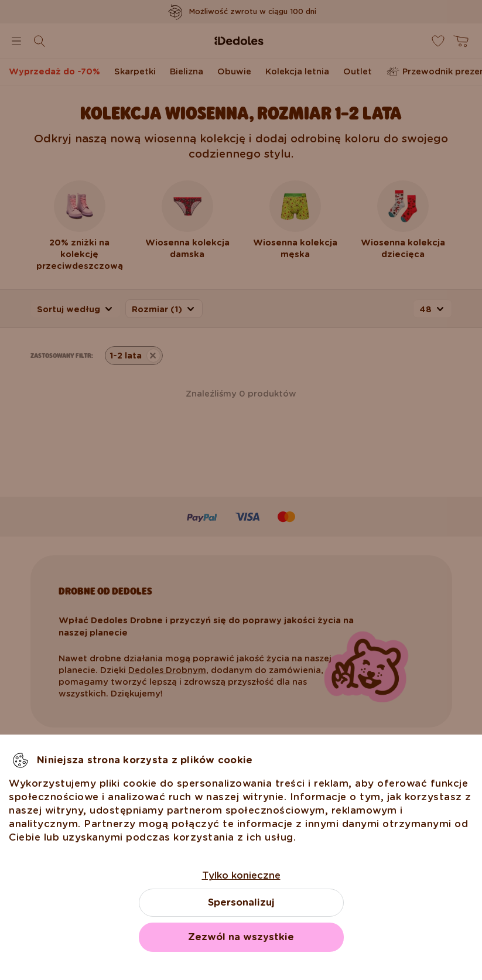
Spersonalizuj (241, 902)
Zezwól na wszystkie (241, 937)
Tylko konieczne (241, 875)
